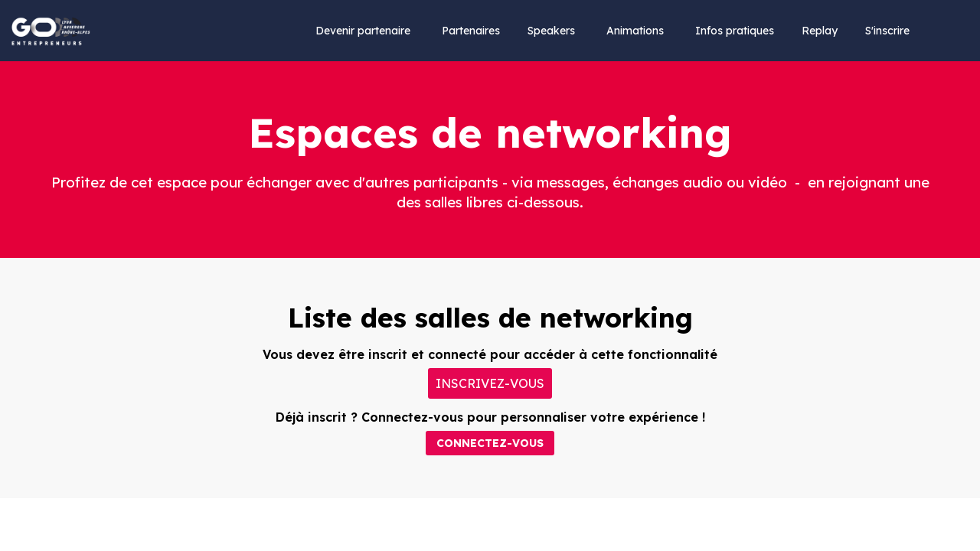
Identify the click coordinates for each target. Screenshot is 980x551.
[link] (363, 31)
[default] (820, 31)
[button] (490, 383)
